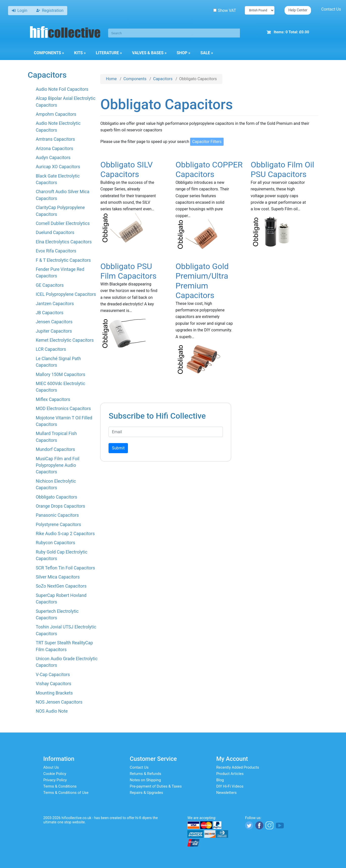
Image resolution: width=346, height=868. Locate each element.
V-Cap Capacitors (53, 675)
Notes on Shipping (145, 780)
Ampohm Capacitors (56, 114)
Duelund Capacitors (55, 233)
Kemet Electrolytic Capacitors (65, 340)
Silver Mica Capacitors (58, 577)
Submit (118, 448)
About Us (51, 767)
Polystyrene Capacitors (58, 525)
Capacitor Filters (207, 142)
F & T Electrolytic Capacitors (63, 260)
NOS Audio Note (52, 711)
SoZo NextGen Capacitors (61, 586)
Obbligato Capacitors (56, 497)
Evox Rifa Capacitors (56, 251)
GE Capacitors (50, 285)
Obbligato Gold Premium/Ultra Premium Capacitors (202, 281)
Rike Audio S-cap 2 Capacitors (65, 534)
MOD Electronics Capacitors (63, 409)
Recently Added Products (238, 767)
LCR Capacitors (51, 349)
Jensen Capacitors (54, 322)
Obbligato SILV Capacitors (126, 169)
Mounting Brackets (54, 693)
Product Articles (230, 774)
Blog (220, 780)
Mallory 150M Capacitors (60, 374)
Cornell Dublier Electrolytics (63, 223)
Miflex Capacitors (53, 399)
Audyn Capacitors (53, 158)
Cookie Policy (55, 774)
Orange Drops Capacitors (60, 506)
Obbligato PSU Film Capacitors (128, 271)
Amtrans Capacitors (55, 139)
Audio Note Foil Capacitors (62, 89)
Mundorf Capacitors (55, 449)
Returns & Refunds (145, 774)
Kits (80, 53)
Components (49, 53)
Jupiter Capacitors (54, 331)
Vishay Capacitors (54, 684)
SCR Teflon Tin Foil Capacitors (65, 568)
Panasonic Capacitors (57, 515)
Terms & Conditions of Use (66, 793)
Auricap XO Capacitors (58, 167)
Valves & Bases (149, 53)
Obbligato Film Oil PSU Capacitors (283, 169)
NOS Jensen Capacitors (59, 702)
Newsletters (227, 793)
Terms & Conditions (60, 786)
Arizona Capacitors (55, 149)
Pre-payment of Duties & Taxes (156, 786)
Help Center (298, 10)
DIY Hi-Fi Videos (230, 786)
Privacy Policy (55, 780)
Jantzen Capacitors (55, 304)
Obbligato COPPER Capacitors (209, 169)
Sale (207, 53)
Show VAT (225, 10)
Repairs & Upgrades (146, 793)
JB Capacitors (50, 313)
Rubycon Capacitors (55, 543)
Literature (109, 53)
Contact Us (331, 9)
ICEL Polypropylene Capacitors (66, 294)
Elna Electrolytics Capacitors (64, 242)
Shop (183, 53)
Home (111, 79)
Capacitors (163, 79)
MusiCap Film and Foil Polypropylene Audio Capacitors (58, 465)
